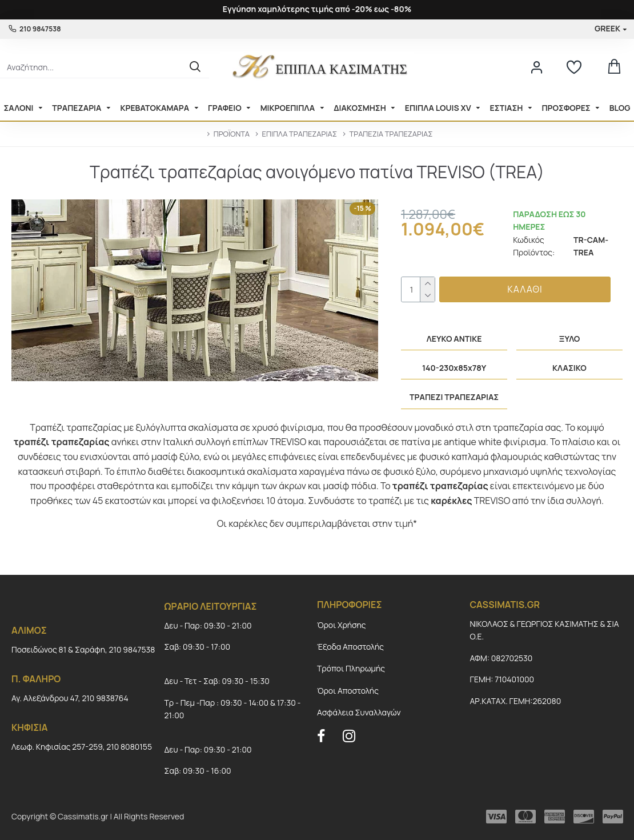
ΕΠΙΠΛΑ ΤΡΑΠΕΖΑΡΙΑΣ (299, 134)
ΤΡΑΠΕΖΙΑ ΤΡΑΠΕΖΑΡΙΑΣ (391, 134)
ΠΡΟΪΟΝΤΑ (232, 134)
